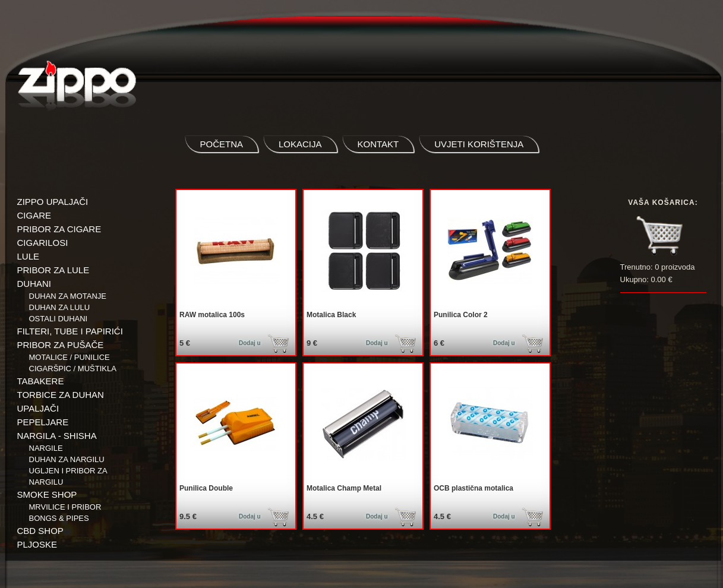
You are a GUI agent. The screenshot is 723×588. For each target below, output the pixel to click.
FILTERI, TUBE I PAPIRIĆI (70, 331)
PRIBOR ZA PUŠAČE (61, 345)
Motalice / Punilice (70, 357)
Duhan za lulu (60, 307)
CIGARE (34, 215)
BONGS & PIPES (59, 518)
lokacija (300, 144)
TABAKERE (41, 381)
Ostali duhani (59, 319)
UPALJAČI (38, 408)
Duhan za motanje (68, 296)
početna (222, 144)
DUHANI (34, 284)
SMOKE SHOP (47, 494)
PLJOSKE (37, 544)
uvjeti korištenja (479, 144)
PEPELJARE (43, 422)
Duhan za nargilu (67, 459)
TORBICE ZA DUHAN (61, 395)
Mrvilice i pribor (65, 507)
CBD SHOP (40, 531)
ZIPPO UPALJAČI (53, 202)
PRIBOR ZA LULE (53, 270)
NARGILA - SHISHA (57, 436)
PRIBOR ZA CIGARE (59, 229)
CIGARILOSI (43, 243)
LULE (29, 256)
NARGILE (46, 448)
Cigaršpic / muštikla (73, 369)
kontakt (378, 144)
